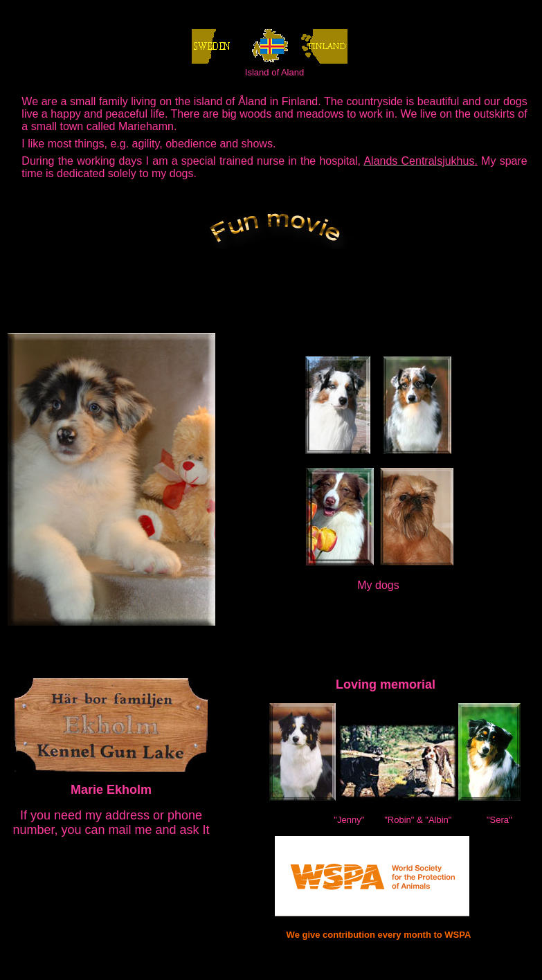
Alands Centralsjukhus (419, 161)
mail (120, 830)
